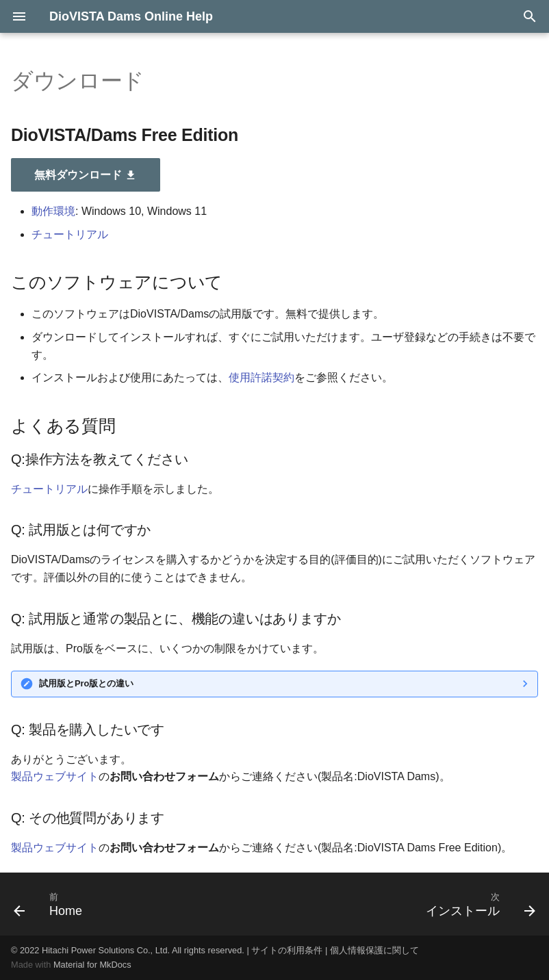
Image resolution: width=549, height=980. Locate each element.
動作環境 (53, 211)
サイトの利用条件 (287, 950)
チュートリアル (70, 234)
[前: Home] (51, 904)
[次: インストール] (477, 904)
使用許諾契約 (261, 377)
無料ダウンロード (86, 175)
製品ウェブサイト (55, 776)
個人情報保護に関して (374, 950)
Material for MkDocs (92, 965)
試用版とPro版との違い (86, 683)
